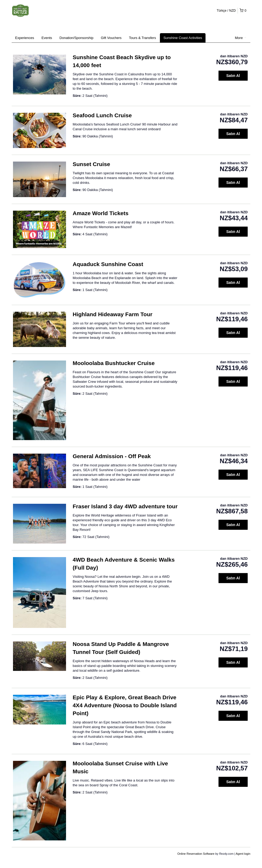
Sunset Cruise (91, 164)
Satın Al (233, 76)
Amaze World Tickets (101, 213)
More (241, 38)
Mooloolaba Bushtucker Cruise (114, 363)
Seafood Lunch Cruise (102, 115)
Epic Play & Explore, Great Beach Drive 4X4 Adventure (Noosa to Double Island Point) (125, 705)
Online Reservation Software (196, 854)
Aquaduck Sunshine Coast (108, 264)
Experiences (25, 38)
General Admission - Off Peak (112, 456)
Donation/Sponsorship (76, 38)
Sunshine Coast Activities (183, 38)
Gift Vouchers (111, 38)
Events (47, 38)
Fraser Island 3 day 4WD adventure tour (125, 506)
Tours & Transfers (142, 38)
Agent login (243, 854)
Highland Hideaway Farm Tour (113, 314)
